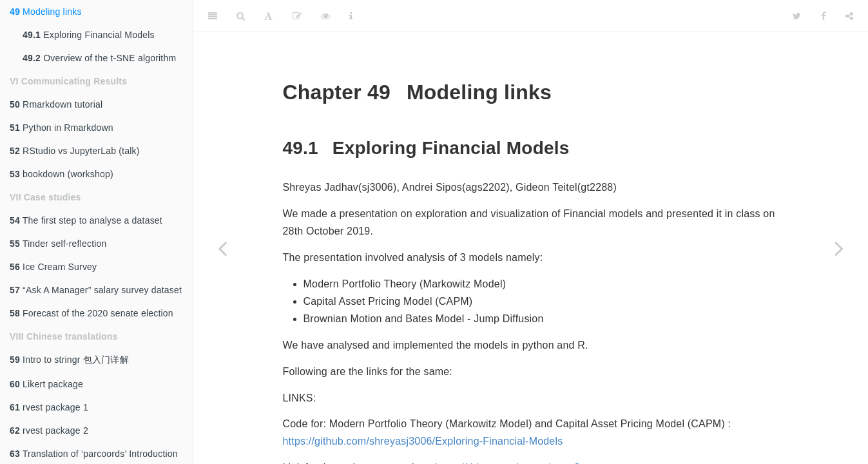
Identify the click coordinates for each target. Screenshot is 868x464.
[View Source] (325, 16)
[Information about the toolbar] (351, 16)
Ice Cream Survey (53, 267)
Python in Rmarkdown (62, 128)
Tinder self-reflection (58, 244)
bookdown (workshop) (62, 174)
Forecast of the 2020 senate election (92, 313)
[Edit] (297, 16)
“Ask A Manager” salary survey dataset (96, 290)
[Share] (849, 16)
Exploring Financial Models (89, 35)
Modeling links (46, 12)
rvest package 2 (49, 430)
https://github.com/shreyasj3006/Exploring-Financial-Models (423, 441)
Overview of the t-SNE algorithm (99, 58)
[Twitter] (797, 16)
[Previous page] (222, 248)
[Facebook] (824, 16)
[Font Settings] (268, 16)
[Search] (241, 16)
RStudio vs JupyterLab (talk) (75, 151)
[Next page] (839, 248)
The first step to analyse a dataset (86, 220)
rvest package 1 (49, 407)
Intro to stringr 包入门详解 (69, 360)
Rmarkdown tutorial (56, 104)
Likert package (46, 384)
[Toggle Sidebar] (213, 16)
